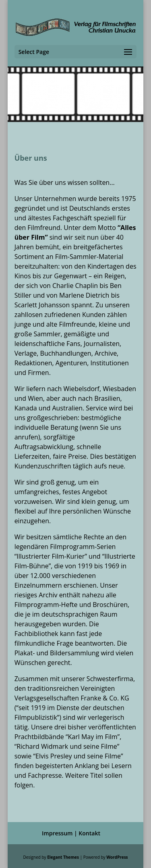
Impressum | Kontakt (71, 833)
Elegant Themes (63, 857)
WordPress (117, 857)
